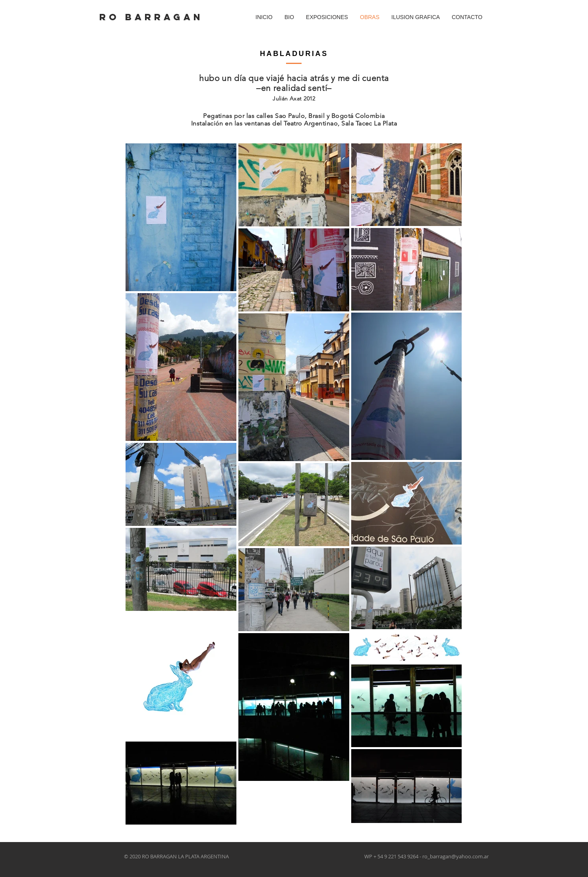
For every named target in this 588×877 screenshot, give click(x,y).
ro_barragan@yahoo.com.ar (456, 856)
